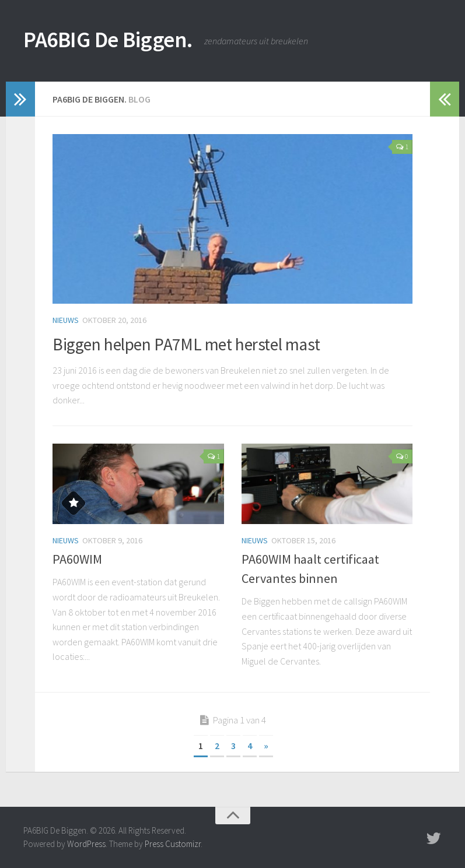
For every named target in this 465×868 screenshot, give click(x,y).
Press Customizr (173, 844)
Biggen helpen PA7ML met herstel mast (207, 343)
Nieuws (66, 320)
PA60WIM (77, 559)
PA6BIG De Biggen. (118, 41)
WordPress (86, 844)
